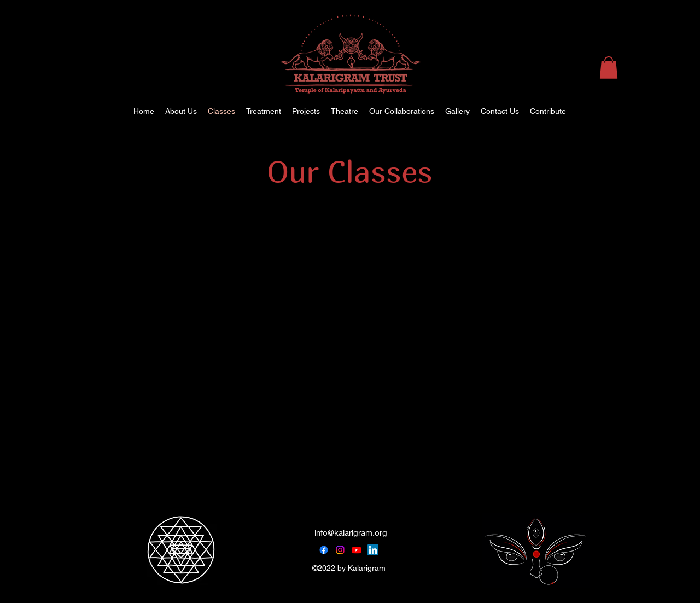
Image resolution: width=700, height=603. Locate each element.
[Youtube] (357, 550)
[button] (609, 68)
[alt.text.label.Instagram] (651, 111)
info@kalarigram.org (351, 532)
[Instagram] (340, 550)
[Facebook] (324, 550)
